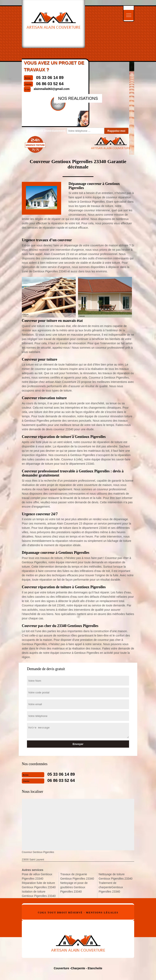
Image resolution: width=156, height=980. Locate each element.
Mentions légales (102, 913)
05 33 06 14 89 (61, 774)
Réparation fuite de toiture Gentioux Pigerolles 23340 (39, 885)
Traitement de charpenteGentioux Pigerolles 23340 (111, 887)
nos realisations (78, 98)
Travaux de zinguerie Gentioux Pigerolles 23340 (77, 876)
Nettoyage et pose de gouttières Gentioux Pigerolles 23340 (74, 887)
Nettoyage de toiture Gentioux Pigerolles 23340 (115, 876)
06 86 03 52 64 (61, 780)
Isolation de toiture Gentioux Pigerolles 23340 (39, 894)
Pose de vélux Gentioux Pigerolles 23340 (37, 876)
